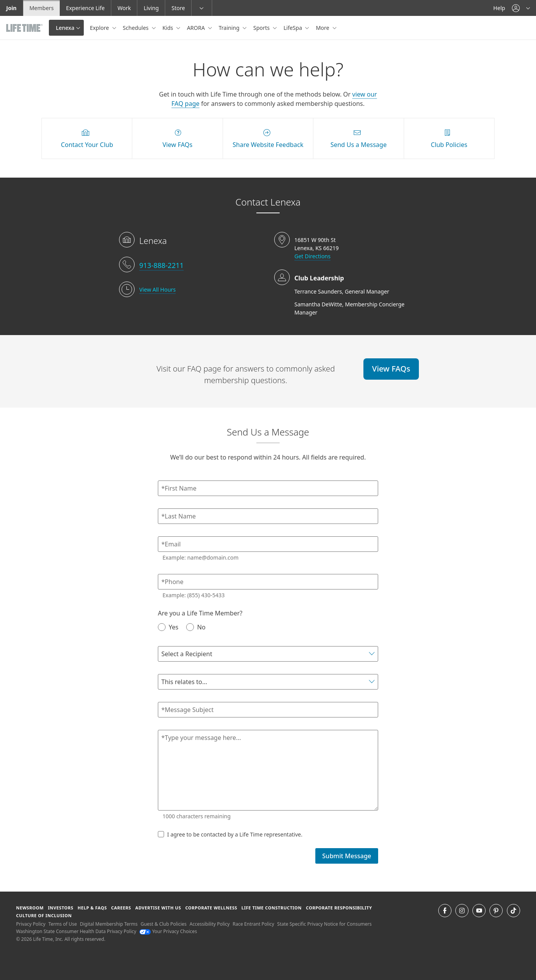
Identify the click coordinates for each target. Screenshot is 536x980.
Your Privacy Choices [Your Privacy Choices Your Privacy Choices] (168, 931)
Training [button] (230, 28)
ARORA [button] (197, 28)
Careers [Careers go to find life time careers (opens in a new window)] (121, 908)
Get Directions (312, 256)
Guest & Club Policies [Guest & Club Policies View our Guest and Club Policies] (163, 924)
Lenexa (65, 28)
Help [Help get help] (499, 8)
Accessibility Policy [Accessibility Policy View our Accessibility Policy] (210, 924)
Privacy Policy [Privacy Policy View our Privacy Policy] (31, 924)
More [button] (323, 28)
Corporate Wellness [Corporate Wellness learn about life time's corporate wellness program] (211, 908)
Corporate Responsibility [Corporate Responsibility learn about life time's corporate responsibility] (339, 908)
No (196, 627)
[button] (521, 8)
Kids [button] (169, 28)
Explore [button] (100, 28)
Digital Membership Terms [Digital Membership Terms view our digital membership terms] (109, 924)
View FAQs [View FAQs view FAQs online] (391, 369)
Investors (61, 908)
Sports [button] (262, 28)
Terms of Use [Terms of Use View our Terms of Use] (63, 924)
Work (124, 8)
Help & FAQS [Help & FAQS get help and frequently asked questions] (92, 908)
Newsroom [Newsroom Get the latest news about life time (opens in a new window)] (30, 908)
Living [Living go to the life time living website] (151, 8)
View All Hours (157, 290)
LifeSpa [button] (293, 28)
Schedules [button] (137, 28)
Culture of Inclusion (44, 915)
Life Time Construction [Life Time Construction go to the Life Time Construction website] (271, 908)
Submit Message (347, 856)
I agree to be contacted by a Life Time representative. (230, 834)
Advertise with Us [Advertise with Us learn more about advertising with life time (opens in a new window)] (158, 908)
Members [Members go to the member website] (42, 8)
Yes (168, 627)
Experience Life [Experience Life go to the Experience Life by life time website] (85, 8)
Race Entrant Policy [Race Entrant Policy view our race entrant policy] (253, 924)
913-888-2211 (162, 265)
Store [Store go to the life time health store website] (178, 8)
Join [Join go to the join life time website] (11, 8)
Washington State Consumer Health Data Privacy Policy (76, 931)
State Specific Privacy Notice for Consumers (325, 924)
